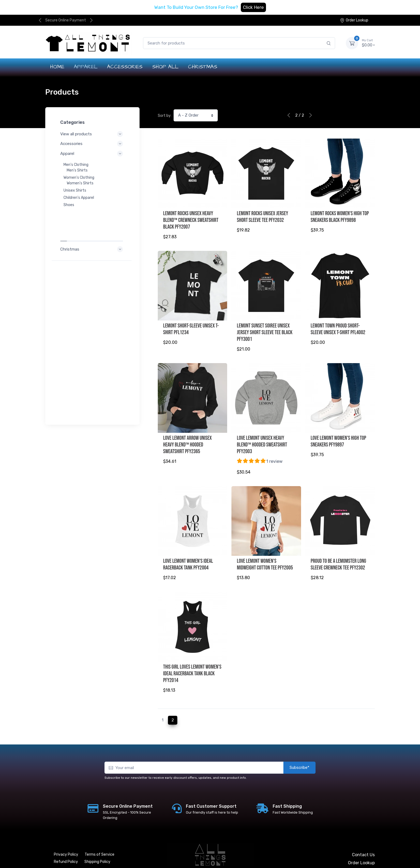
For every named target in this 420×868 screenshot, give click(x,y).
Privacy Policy (66, 843)
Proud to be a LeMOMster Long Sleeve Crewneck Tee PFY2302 (338, 558)
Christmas (92, 215)
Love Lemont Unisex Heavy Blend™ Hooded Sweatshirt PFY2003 (262, 440)
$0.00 (368, 43)
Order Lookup (354, 20)
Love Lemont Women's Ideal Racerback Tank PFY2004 (188, 558)
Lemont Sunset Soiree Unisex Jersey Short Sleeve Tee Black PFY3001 (265, 330)
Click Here (253, 7)
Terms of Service (100, 843)
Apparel (92, 154)
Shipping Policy (97, 850)
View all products (92, 134)
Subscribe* (299, 757)
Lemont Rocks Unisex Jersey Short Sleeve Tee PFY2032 (262, 217)
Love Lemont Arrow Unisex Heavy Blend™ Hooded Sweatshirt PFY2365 (187, 440)
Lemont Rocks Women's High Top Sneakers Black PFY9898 (340, 217)
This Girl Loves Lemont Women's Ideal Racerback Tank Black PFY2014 (192, 664)
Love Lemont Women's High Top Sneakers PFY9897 (338, 437)
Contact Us (363, 843)
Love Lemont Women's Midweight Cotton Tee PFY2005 (265, 558)
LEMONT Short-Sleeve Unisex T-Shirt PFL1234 (191, 327)
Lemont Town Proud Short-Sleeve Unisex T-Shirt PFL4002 (338, 327)
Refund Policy (66, 850)
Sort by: (165, 116)
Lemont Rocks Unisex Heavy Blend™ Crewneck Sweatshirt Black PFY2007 (191, 220)
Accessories (92, 144)
